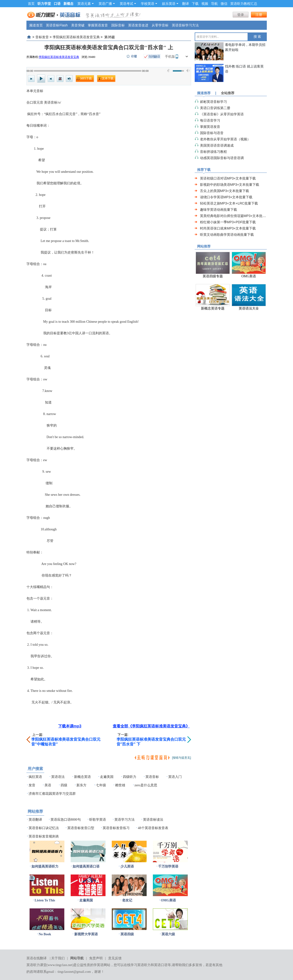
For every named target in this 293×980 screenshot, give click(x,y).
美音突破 (78, 25)
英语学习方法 (125, 820)
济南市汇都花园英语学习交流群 (52, 794)
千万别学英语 (168, 866)
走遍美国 (107, 777)
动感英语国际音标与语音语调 (222, 158)
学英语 (99, 965)
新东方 (81, 785)
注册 (259, 15)
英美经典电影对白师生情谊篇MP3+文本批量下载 (236, 216)
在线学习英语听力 (137, 965)
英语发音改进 (138, 25)
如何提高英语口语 (86, 866)
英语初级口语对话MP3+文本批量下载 (228, 178)
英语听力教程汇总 (244, 4)
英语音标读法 (153, 820)
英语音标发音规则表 (44, 836)
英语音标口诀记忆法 (44, 828)
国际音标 (118, 25)
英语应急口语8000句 (66, 820)
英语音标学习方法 (185, 25)
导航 (214, 4)
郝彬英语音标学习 (213, 102)
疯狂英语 (35, 777)
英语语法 (58, 777)
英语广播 (107, 4)
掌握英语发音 (98, 25)
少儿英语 (127, 866)
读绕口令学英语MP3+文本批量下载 (226, 197)
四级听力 (130, 777)
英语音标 (152, 777)
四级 (64, 785)
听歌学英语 (98, 820)
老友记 (127, 900)
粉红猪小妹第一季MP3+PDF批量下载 (228, 222)
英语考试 (128, 4)
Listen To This (45, 900)
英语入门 (175, 777)
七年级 (101, 785)
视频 (205, 4)
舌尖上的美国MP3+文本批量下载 (225, 191)
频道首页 (36, 25)
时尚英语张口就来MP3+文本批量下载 (228, 228)
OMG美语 (168, 900)
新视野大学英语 (86, 934)
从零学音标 (160, 25)
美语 (48, 785)
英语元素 (86, 4)
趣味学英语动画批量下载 (218, 210)
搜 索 (257, 37)
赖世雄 (120, 785)
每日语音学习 (210, 120)
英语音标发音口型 (81, 828)
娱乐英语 (170, 4)
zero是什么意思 (146, 785)
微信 (224, 4)
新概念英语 (82, 777)
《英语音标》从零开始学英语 (222, 114)
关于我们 (58, 958)
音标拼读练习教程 (213, 152)
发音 (32, 785)
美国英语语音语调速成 (217, 145)
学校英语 (149, 4)
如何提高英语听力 (45, 866)
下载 (195, 4)
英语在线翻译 (37, 958)
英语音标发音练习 (116, 828)
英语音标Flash (57, 25)
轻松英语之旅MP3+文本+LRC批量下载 (229, 203)
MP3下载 (86, 78)
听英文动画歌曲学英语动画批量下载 (227, 235)
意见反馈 (115, 958)
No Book (45, 934)
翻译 (186, 4)
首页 (31, 4)
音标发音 (42, 37)
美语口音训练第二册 (215, 108)
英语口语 (161, 965)
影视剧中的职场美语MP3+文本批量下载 (230, 185)
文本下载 (108, 78)
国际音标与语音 (212, 133)
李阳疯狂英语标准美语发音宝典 (76, 37)
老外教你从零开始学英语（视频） (225, 139)
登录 (241, 15)
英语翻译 (35, 820)
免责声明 (96, 958)
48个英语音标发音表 (153, 828)
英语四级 (127, 934)
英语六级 (168, 934)
